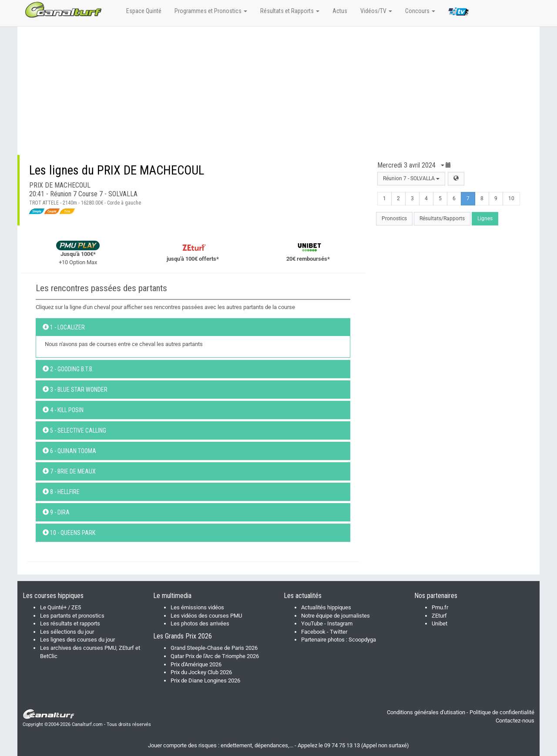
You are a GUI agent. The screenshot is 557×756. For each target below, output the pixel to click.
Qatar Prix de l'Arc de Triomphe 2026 (215, 656)
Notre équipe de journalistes (336, 616)
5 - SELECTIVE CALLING (74, 430)
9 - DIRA (56, 512)
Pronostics (394, 218)
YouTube (312, 623)
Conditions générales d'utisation (426, 712)
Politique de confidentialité (502, 712)
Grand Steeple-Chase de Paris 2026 (214, 648)
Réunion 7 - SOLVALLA (411, 178)
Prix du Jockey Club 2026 (201, 672)
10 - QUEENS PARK (69, 533)
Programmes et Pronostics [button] (211, 11)
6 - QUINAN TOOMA (69, 451)
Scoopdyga (362, 640)
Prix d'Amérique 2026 (196, 664)
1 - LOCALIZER (64, 327)
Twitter (339, 632)
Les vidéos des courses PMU (206, 616)
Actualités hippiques (326, 607)
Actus (340, 11)
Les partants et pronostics (72, 616)
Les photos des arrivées (200, 623)
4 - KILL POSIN (63, 410)
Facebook (313, 632)
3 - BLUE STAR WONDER (75, 390)
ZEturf (439, 616)
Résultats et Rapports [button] (290, 11)
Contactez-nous (515, 721)
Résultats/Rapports (442, 218)
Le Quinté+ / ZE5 (60, 607)
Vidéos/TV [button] (376, 11)
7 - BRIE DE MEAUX (69, 471)
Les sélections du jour (67, 632)
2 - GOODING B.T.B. (68, 369)
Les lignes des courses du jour (77, 640)
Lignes (485, 218)
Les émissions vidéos (197, 607)
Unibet (440, 623)
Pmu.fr (440, 607)
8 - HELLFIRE (61, 492)
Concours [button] (420, 11)
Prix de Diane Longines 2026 (205, 680)
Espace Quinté (144, 11)
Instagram (340, 623)
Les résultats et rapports (70, 623)
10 (511, 198)
